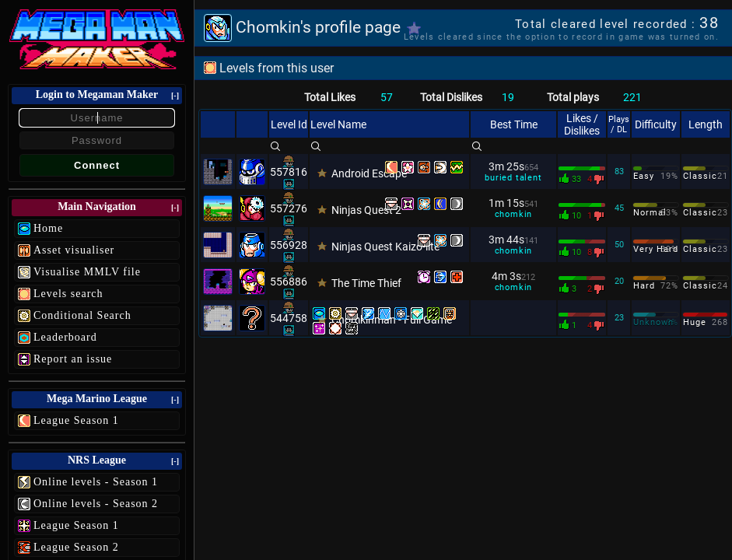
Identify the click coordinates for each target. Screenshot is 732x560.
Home (48, 228)
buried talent (513, 178)
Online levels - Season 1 (96, 482)
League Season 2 (76, 547)
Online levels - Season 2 (96, 504)
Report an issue (73, 359)
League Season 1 (76, 420)
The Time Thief (366, 283)
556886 (289, 282)
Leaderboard (65, 337)
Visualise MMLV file (87, 272)
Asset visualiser (74, 250)
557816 (289, 172)
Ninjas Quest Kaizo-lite (385, 247)
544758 (289, 318)
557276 (289, 208)
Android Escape (369, 173)
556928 (289, 245)
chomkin (514, 214)
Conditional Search (82, 315)
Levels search (68, 294)
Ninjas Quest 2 (366, 210)
